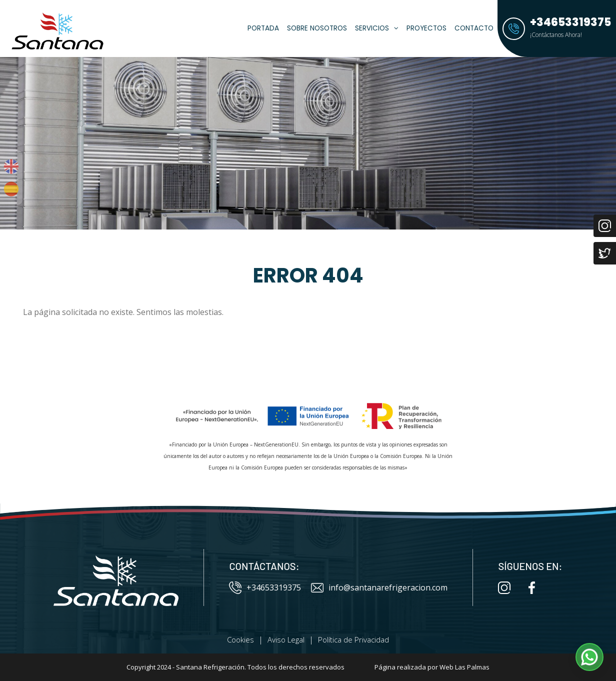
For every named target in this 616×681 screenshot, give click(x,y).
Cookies (240, 639)
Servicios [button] (377, 28)
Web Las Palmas (464, 667)
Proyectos (426, 28)
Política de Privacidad (353, 639)
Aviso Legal (286, 639)
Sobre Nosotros (317, 28)
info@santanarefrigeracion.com (379, 588)
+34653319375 (265, 588)
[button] (589, 657)
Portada (263, 28)
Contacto (474, 28)
